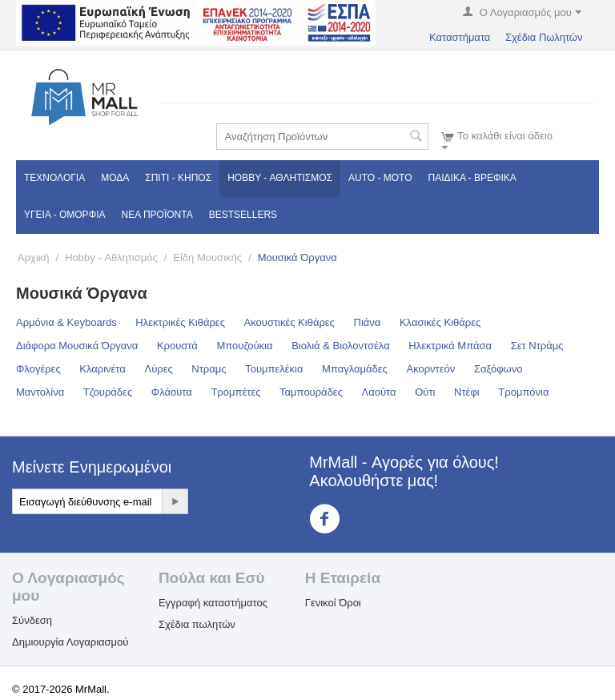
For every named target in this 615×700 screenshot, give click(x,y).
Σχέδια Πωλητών (544, 37)
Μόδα (115, 178)
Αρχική (34, 257)
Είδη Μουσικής (207, 257)
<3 (334, 519)
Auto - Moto (380, 178)
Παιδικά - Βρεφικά (472, 178)
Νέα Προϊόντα (157, 215)
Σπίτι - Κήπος (178, 178)
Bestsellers (243, 215)
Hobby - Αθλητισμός (280, 178)
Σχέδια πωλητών (197, 624)
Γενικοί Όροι (333, 603)
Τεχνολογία (54, 178)
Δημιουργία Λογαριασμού (70, 642)
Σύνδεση (32, 620)
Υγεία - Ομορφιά (65, 215)
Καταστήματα (460, 37)
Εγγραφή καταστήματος (213, 603)
